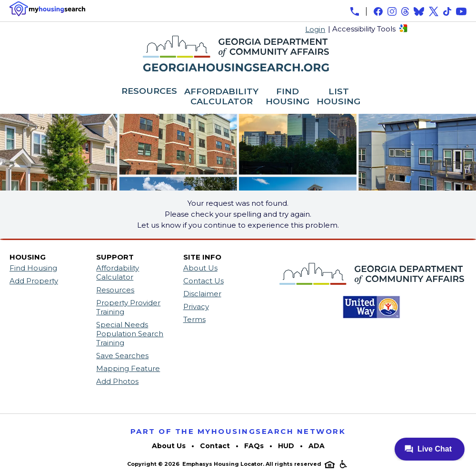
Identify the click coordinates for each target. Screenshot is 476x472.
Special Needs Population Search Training (130, 334)
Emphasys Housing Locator (223, 464)
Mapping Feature (128, 368)
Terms (194, 319)
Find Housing (33, 268)
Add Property (34, 281)
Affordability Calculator (118, 272)
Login (315, 29)
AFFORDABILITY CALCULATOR (221, 97)
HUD (286, 446)
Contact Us (203, 281)
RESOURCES (149, 91)
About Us (200, 268)
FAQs (254, 446)
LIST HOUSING (338, 97)
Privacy (196, 306)
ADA (317, 446)
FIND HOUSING (288, 97)
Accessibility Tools (364, 29)
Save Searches (122, 356)
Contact (215, 446)
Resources (115, 290)
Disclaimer (202, 294)
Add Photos (117, 381)
